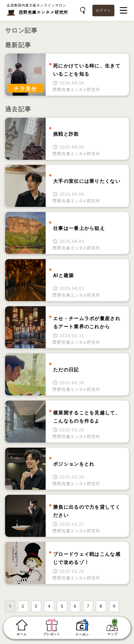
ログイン (103, 10)
